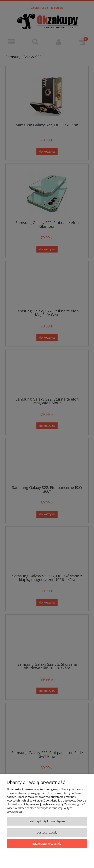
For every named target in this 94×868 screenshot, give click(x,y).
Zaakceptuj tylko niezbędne (47, 821)
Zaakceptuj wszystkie (47, 844)
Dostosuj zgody (47, 832)
